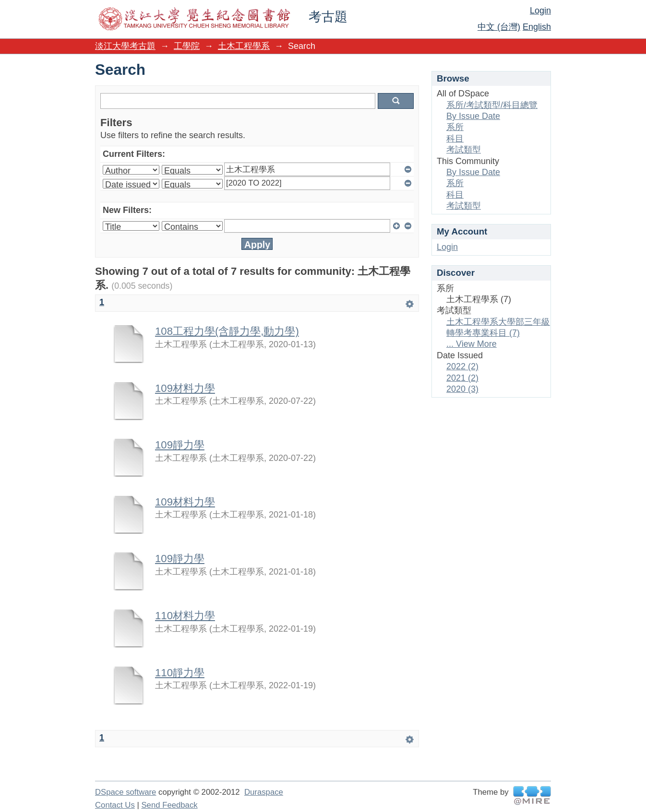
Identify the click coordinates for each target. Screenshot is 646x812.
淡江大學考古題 (125, 46)
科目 (455, 139)
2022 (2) (462, 366)
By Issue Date (473, 116)
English (537, 27)
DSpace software (126, 792)
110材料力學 (185, 616)
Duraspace (264, 792)
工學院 (187, 46)
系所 (455, 127)
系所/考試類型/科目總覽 (492, 105)
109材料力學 (185, 388)
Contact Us (115, 805)
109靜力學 (180, 445)
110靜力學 (180, 673)
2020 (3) (462, 389)
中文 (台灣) (499, 27)
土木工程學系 (244, 46)
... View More (472, 344)
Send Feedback (169, 805)
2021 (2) (462, 378)
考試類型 (464, 150)
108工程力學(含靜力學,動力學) (227, 331)
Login (540, 11)
